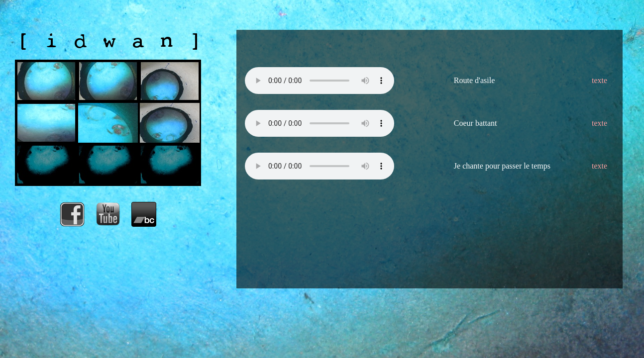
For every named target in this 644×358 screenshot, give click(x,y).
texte (599, 80)
